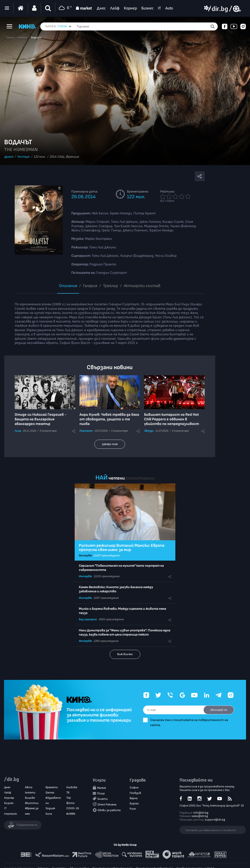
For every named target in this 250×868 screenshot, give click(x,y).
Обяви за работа (109, 810)
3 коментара (180, 431)
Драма (9, 157)
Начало (10, 38)
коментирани (140, 478)
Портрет (86, 431)
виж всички (125, 654)
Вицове (30, 798)
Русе (133, 809)
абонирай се (218, 710)
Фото (70, 803)
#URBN (71, 814)
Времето (52, 787)
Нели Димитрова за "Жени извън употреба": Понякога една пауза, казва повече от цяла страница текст (125, 633)
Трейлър (111, 286)
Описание (68, 286)
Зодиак (50, 808)
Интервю (85, 555)
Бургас (134, 804)
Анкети (30, 793)
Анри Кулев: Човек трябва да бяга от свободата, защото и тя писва (109, 419)
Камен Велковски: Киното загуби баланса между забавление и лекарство (116, 589)
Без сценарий (88, 619)
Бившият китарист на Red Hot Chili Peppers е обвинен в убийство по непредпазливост (172, 419)
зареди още (110, 444)
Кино (49, 814)
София (134, 788)
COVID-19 (73, 808)
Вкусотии (32, 803)
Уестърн (23, 157)
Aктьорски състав (142, 286)
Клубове (72, 787)
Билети (103, 799)
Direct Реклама (107, 805)
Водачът (36, 38)
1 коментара (119, 431)
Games (50, 793)
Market (102, 788)
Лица (18, 431)
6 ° (65, 8)
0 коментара (48, 431)
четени (117, 478)
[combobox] (64, 26)
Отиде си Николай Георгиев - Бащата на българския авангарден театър (41, 419)
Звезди (149, 431)
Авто (29, 787)
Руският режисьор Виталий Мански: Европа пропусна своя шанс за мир (122, 548)
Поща (101, 793)
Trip (69, 798)
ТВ (68, 793)
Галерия (90, 286)
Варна (134, 798)
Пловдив (135, 793)
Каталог (23, 38)
